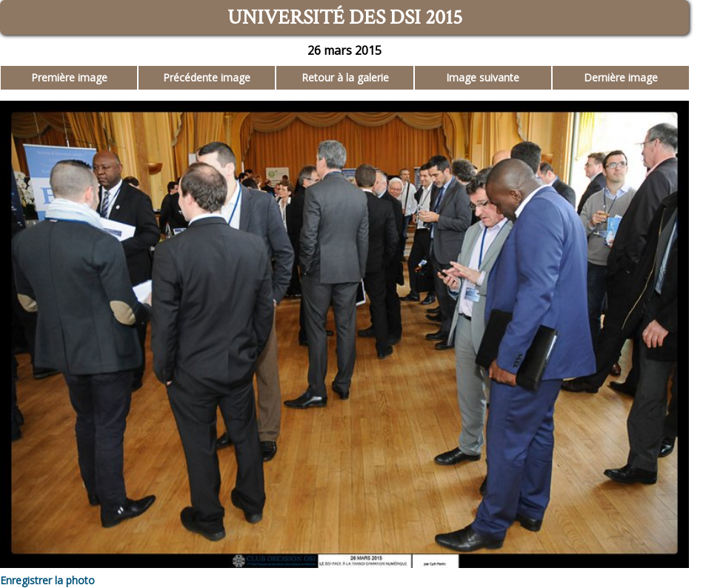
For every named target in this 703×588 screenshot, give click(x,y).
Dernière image (621, 77)
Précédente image (207, 77)
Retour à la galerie (345, 77)
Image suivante (483, 77)
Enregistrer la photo (47, 580)
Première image (69, 77)
